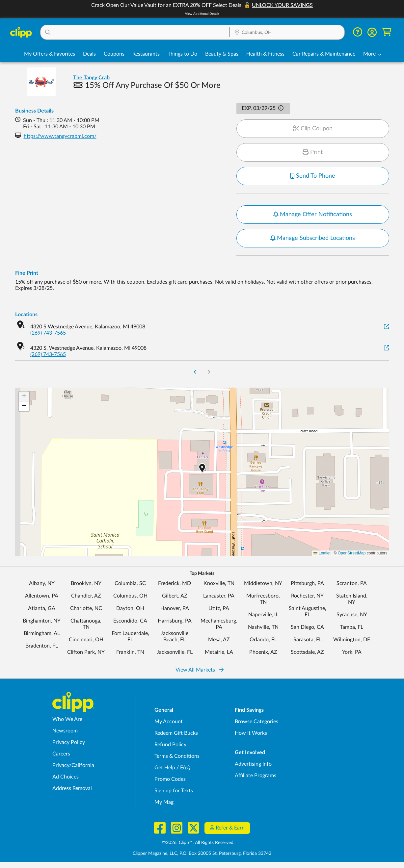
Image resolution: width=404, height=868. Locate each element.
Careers (61, 754)
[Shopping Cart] (387, 32)
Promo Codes (170, 779)
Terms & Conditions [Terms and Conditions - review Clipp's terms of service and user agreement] (177, 756)
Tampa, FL (352, 627)
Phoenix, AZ (263, 652)
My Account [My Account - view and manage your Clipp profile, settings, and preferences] (169, 722)
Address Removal (72, 788)
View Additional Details (202, 14)
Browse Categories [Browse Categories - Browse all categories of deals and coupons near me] (256, 722)
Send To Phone (313, 176)
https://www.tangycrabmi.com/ (60, 136)
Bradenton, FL (42, 646)
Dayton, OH (130, 608)
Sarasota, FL (308, 640)
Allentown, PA (42, 596)
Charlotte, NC (86, 608)
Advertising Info (253, 764)
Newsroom (65, 731)
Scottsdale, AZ (307, 652)
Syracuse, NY (352, 615)
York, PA (352, 652)
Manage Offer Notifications (313, 215)
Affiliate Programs (256, 776)
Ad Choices (66, 777)
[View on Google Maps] (387, 327)
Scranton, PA (352, 583)
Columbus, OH (130, 596)
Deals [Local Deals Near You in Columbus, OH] (89, 54)
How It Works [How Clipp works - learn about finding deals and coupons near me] (251, 733)
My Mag (164, 802)
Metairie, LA (219, 652)
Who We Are (67, 719)
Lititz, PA (219, 608)
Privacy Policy (69, 742)
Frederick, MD (175, 583)
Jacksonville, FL (175, 652)
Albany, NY (42, 583)
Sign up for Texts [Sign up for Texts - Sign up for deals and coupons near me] (174, 791)
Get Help (165, 768)
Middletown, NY (263, 583)
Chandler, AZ (86, 596)
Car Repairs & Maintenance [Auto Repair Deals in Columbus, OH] (324, 54)
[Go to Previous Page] (195, 373)
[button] (135, 32)
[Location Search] (287, 33)
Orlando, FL (263, 640)
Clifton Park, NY (86, 652)
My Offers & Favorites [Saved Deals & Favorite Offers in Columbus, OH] (50, 54)
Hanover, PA (175, 608)
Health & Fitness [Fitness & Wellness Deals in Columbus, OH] (265, 54)
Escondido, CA (130, 621)
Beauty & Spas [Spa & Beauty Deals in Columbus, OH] (222, 54)
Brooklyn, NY (86, 583)
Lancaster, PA (219, 596)
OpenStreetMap (352, 553)
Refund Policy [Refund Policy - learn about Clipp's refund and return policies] (170, 745)
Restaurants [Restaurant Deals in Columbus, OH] (146, 54)
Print (313, 152)
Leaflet (322, 553)
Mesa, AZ (219, 640)
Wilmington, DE (352, 640)
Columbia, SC (130, 583)
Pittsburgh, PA (307, 583)
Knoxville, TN (219, 583)
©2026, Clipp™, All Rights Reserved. (198, 843)
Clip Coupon (313, 129)
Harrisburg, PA (175, 621)
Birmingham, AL (42, 633)
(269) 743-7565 (48, 333)
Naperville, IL (263, 615)
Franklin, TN (130, 652)
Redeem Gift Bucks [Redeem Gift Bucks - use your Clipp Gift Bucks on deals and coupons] (176, 733)
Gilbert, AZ (175, 596)
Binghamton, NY (42, 621)
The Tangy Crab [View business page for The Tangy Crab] (91, 78)
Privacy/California (73, 765)
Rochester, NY (307, 596)
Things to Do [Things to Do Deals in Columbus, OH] (182, 54)
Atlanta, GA (42, 608)
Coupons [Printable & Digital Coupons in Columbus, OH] (114, 54)
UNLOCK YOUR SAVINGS (282, 5)
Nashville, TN (263, 627)
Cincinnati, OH (86, 640)
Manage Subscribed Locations (313, 238)
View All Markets (200, 670)
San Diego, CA (307, 627)
